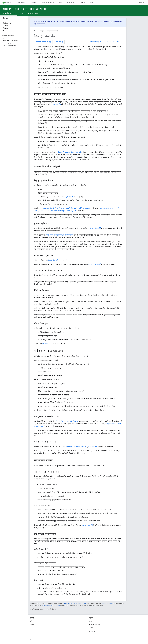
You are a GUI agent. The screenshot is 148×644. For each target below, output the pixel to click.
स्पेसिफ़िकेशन (92, 447)
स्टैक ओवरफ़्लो (93, 631)
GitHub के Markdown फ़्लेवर (75, 447)
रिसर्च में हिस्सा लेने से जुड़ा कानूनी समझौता (111, 21)
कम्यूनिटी (42, 31)
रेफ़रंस (61, 2)
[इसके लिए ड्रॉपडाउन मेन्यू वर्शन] (96, 2)
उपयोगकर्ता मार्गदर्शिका (48, 2)
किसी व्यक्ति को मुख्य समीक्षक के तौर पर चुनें (59, 235)
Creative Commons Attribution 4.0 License (74, 604)
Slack (91, 628)
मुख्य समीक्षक (70, 197)
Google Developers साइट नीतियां (51, 606)
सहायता (91, 621)
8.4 (111, 42)
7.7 (121, 42)
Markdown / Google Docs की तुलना (63, 211)
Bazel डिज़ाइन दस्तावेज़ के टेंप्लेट (66, 421)
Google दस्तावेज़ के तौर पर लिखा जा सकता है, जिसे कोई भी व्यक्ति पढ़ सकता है (66, 208)
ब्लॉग (32, 621)
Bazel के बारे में (22, 2)
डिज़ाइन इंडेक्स (94, 228)
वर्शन (92, 2)
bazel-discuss (94, 264)
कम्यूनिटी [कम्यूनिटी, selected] (83, 2)
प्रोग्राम (21, 13)
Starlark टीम (57, 104)
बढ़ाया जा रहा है (72, 2)
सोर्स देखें (60, 42)
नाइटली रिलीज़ (95, 42)
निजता (36, 640)
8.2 (118, 42)
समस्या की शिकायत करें (43, 42)
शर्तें (31, 640)
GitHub (141, 2)
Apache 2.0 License (107, 604)
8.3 (115, 42)
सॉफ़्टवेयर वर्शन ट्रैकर (95, 625)
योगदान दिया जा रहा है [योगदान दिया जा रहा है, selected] (8, 13)
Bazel (36, 31)
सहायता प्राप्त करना (33, 13)
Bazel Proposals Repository (68, 152)
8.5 (108, 42)
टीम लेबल (45, 344)
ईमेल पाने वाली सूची (87, 21)
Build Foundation (40, 21)
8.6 (105, 42)
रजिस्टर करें (42, 24)
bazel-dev (52, 260)
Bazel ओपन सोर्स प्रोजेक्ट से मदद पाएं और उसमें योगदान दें (25, 9)
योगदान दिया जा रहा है (52, 31)
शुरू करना (34, 2)
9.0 (101, 42)
